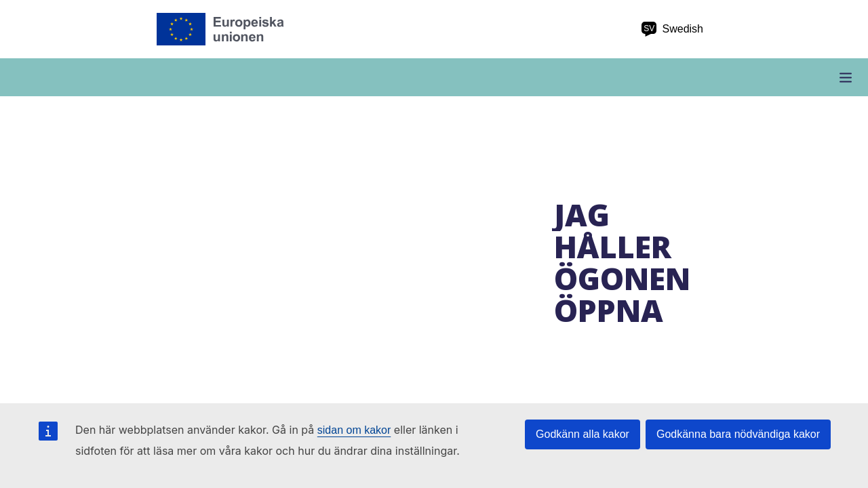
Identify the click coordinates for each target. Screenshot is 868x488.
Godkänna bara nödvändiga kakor (738, 434)
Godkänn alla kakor (583, 434)
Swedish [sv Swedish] (672, 29)
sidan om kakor (354, 430)
